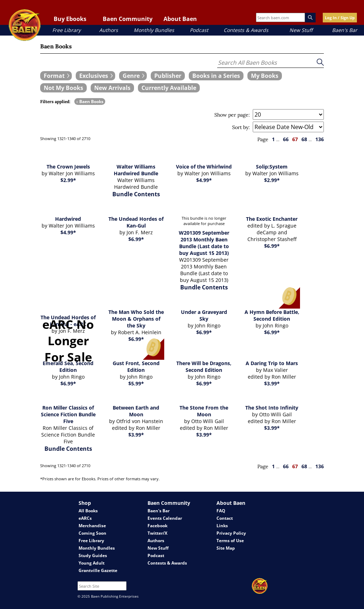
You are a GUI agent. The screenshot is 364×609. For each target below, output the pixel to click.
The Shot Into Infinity (272, 408)
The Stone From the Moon (204, 411)
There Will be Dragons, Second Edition (204, 367)
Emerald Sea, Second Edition (68, 367)
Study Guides (93, 555)
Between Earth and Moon (136, 411)
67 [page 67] (295, 139)
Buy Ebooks (70, 19)
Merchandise (92, 526)
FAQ (221, 511)
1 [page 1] (273, 139)
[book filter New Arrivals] (112, 88)
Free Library (66, 30)
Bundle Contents (136, 194)
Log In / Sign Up (340, 18)
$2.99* (68, 180)
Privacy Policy (231, 533)
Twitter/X (157, 533)
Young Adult (92, 563)
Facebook (157, 526)
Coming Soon (92, 533)
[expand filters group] (56, 76)
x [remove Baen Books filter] (77, 101)
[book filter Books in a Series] (216, 76)
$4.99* (204, 180)
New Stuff (301, 30)
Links (222, 526)
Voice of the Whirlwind (204, 167)
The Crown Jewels (68, 167)
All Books (88, 511)
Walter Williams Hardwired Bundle (136, 170)
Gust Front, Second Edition (136, 367)
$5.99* (136, 383)
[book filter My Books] (265, 76)
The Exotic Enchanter (272, 219)
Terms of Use (230, 541)
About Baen (180, 19)
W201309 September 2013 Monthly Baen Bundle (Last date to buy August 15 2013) (204, 243)
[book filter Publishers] (168, 76)
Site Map (226, 548)
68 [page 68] (304, 139)
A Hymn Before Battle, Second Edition (272, 315)
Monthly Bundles (154, 30)
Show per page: (232, 115)
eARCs (85, 518)
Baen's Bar (345, 30)
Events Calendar (165, 518)
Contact (225, 518)
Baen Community (128, 19)
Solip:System (272, 167)
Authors (109, 30)
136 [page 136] (320, 139)
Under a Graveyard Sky (204, 315)
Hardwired (68, 219)
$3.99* (272, 383)
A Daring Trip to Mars (272, 363)
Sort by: (241, 127)
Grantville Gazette (98, 570)
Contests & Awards (246, 30)
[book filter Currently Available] (169, 88)
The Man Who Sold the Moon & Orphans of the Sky (136, 319)
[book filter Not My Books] (63, 88)
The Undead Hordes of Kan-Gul (136, 222)
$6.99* (136, 239)
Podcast (199, 30)
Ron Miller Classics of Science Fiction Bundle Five (68, 414)
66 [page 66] (286, 139)
